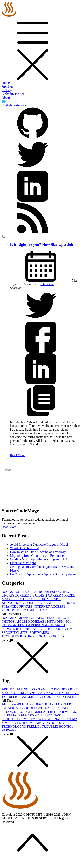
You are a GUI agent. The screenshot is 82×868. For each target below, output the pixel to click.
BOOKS (9, 592)
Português (19, 105)
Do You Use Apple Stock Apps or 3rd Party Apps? (43, 574)
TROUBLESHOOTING (54, 592)
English (7, 105)
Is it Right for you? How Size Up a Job (42, 245)
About (6, 98)
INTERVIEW (60, 712)
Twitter (19, 94)
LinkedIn (8, 94)
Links (7, 90)
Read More (17, 455)
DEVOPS (62, 689)
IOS (74, 689)
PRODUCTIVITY (15, 610)
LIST (6, 715)
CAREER (56, 595)
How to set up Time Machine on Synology (38, 552)
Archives (8, 86)
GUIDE (25, 712)
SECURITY (39, 610)
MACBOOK (31, 715)
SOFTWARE (26, 592)
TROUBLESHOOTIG (57, 726)
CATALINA (30, 697)
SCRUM (20, 693)
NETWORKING (14, 603)
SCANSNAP (54, 719)
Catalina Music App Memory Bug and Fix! (38, 559)
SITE (25, 633)
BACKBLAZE (47, 704)
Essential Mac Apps (23, 563)
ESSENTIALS (65, 697)
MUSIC (47, 715)
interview (47, 284)
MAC (7, 693)
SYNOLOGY (38, 693)
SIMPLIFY (10, 723)
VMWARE (10, 730)
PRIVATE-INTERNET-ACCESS (42, 607)
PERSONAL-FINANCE (48, 625)
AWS (54, 693)
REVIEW (36, 719)
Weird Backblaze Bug (24, 548)
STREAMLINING (33, 723)
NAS (58, 715)
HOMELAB (51, 599)
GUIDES (40, 595)
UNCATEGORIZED (17, 595)
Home (6, 83)
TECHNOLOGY (28, 689)
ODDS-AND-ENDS (42, 603)
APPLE (8, 689)
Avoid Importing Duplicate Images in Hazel (39, 544)
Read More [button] (9, 527)
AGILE (47, 689)
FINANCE (10, 712)
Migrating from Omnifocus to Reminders (37, 556)
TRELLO (34, 726)
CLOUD (47, 697)
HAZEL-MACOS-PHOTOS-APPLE (39, 597)
